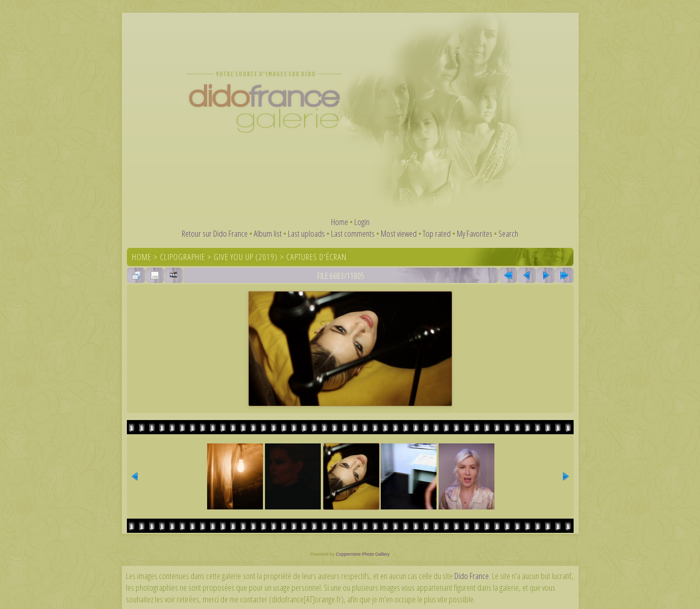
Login (362, 222)
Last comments (353, 233)
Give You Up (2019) (246, 257)
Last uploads (306, 233)
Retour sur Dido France (215, 233)
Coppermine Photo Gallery (362, 554)
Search (508, 233)
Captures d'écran (316, 257)
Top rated (437, 233)
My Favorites (475, 233)
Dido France (472, 576)
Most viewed (399, 233)
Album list (268, 233)
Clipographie (182, 257)
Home (340, 222)
